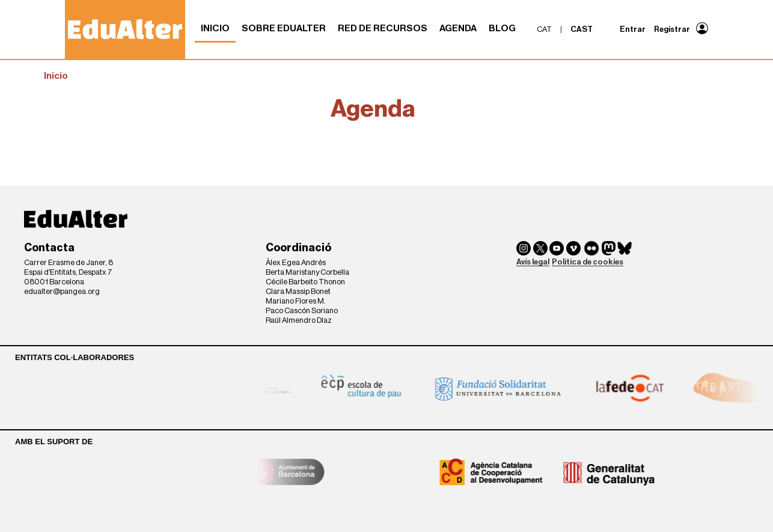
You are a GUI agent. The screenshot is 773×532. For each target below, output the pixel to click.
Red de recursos (383, 28)
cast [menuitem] (582, 29)
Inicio (215, 28)
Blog (502, 28)
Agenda (458, 28)
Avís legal (533, 262)
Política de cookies (588, 262)
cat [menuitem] (544, 29)
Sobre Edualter (284, 28)
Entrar (633, 29)
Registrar (672, 29)
